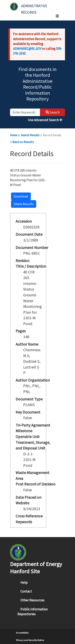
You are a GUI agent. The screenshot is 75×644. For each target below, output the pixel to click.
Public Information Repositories (32, 612)
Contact (26, 591)
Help (24, 583)
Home (14, 135)
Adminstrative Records (34, 8)
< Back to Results (22, 142)
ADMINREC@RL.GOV (27, 49)
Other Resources (32, 600)
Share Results (24, 204)
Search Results (30, 135)
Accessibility (22, 633)
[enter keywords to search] (25, 112)
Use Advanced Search (45, 120)
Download (21, 196)
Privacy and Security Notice (30, 640)
